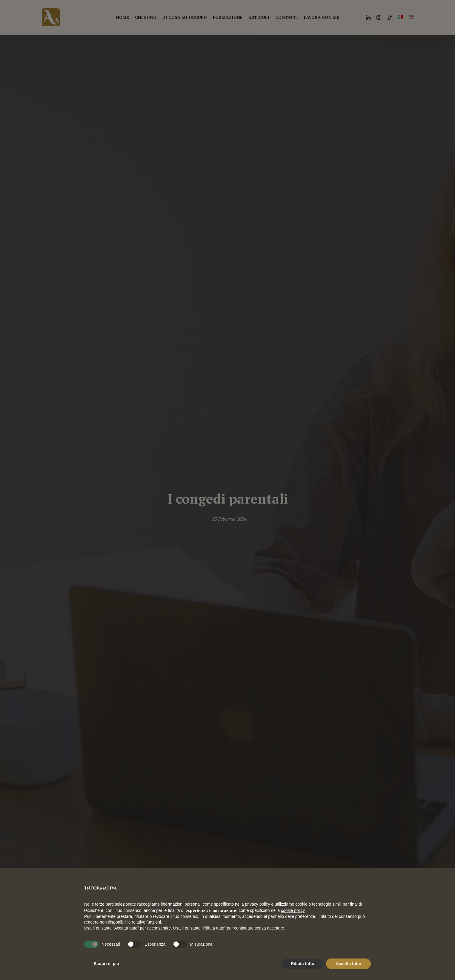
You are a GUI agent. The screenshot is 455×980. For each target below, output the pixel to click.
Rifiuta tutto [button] (303, 964)
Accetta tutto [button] (348, 964)
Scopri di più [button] (106, 964)
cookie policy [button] (293, 910)
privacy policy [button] (258, 904)
